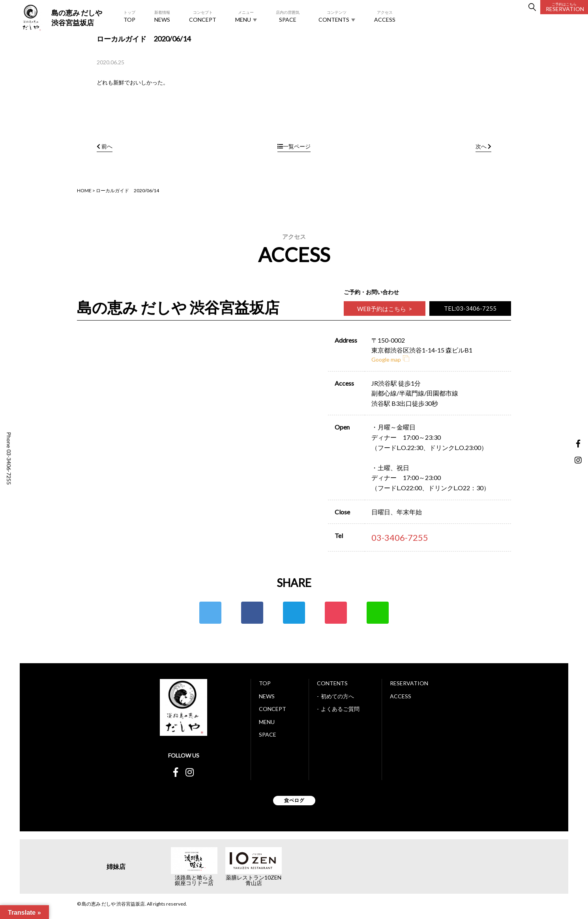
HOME (84, 190)
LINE (378, 613)
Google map (390, 359)
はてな (294, 613)
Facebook (252, 613)
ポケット (336, 613)
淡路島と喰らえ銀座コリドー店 (194, 880)
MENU (246, 16)
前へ (105, 146)
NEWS (162, 16)
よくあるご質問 (340, 709)
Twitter (210, 613)
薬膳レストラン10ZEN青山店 (254, 880)
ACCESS (385, 16)
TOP (129, 16)
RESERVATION (565, 7)
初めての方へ (337, 696)
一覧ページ (294, 146)
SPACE (288, 16)
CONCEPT (203, 16)
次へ (483, 146)
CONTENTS (337, 16)
